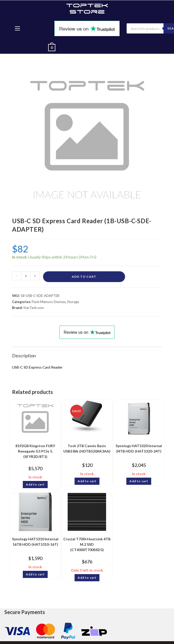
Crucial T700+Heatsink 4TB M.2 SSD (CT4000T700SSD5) (87, 543)
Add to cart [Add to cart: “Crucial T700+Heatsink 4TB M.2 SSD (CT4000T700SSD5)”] (87, 578)
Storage (73, 302)
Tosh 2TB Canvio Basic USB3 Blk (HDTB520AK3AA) (87, 448)
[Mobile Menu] (17, 28)
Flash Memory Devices (49, 302)
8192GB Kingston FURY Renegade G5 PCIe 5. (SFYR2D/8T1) (35, 450)
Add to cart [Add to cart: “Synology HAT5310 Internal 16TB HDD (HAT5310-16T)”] (35, 574)
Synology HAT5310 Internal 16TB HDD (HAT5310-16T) (35, 542)
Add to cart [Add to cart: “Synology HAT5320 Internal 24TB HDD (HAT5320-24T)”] (139, 481)
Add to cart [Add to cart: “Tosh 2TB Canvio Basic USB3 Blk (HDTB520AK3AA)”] (87, 481)
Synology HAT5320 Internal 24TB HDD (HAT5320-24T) (139, 448)
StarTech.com (34, 308)
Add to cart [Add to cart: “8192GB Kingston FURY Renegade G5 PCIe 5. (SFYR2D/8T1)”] (35, 484)
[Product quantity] (26, 276)
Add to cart (84, 277)
